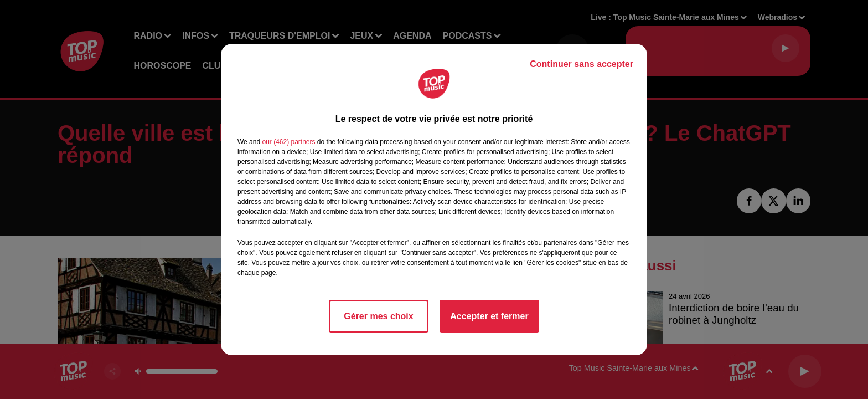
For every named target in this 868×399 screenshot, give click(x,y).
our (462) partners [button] (288, 142)
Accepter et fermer (489, 316)
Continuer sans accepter (582, 64)
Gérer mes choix (378, 316)
